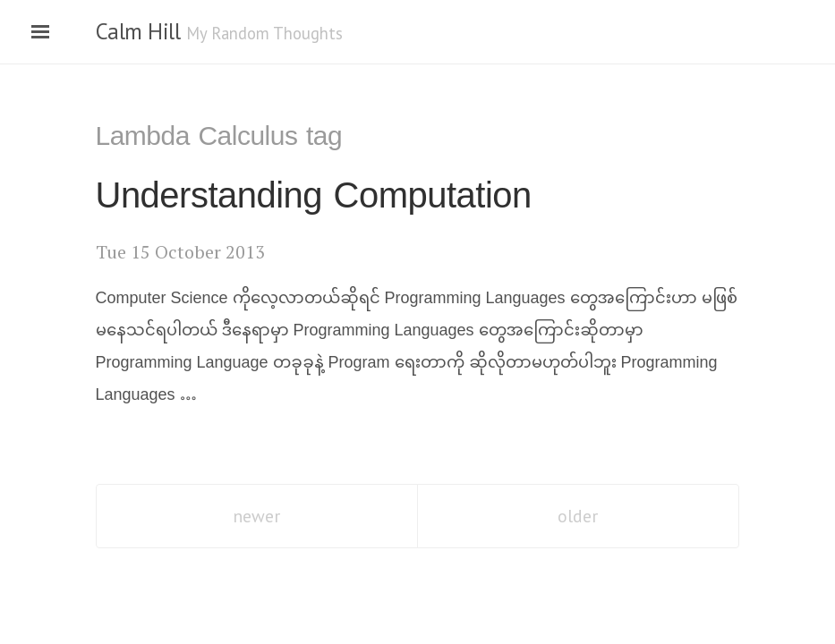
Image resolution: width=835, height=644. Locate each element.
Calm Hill (138, 31)
